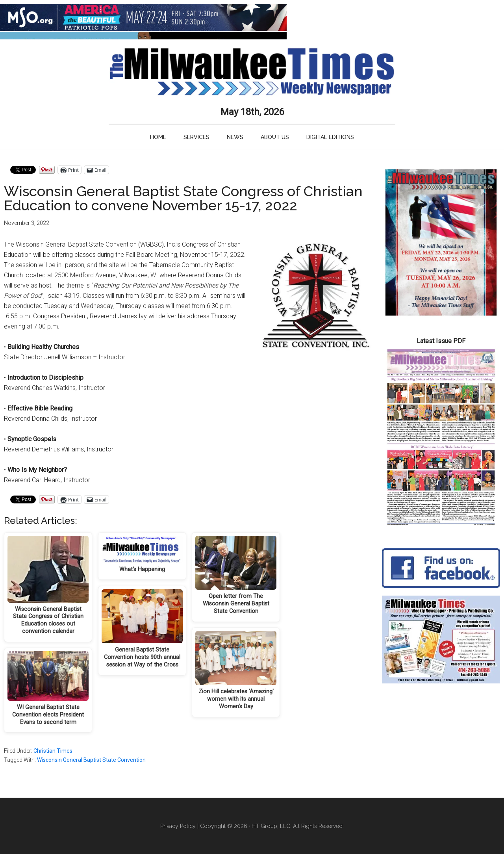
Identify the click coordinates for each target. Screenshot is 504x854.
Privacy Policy (178, 826)
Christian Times (53, 751)
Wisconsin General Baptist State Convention (91, 760)
